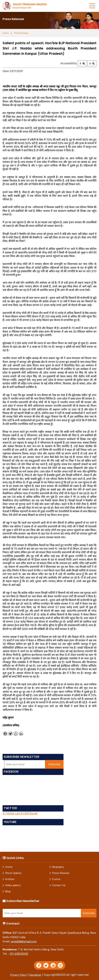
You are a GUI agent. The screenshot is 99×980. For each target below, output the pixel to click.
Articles (10, 879)
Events (56, 879)
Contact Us (59, 885)
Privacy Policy (18, 975)
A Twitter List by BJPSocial (20, 813)
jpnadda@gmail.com (24, 941)
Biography (58, 867)
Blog (8, 891)
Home (6, 33)
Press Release (21, 33)
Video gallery (13, 885)
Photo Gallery (13, 873)
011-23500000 (19, 954)
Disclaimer (36, 975)
